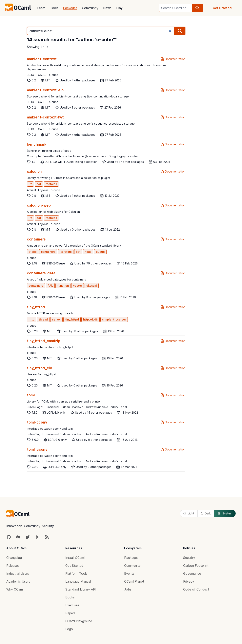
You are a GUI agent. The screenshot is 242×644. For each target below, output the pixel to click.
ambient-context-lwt (45, 117)
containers (36, 239)
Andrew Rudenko (97, 407)
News (107, 8)
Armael (31, 190)
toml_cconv (37, 449)
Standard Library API (81, 589)
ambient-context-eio (45, 90)
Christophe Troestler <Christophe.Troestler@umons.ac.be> (67, 156)
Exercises (72, 605)
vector (78, 286)
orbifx (114, 407)
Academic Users (18, 581)
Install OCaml (75, 558)
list (78, 252)
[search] (197, 8)
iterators (66, 252)
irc (30, 184)
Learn (41, 8)
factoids (51, 184)
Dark (206, 513)
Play (119, 8)
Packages (70, 8)
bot (39, 184)
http (32, 319)
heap (88, 252)
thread (43, 319)
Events (129, 573)
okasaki (92, 286)
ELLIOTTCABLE (37, 75)
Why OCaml (15, 589)
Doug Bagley (117, 156)
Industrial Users (18, 573)
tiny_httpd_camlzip (44, 341)
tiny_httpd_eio (40, 368)
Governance (192, 573)
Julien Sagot (35, 407)
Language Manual (78, 581)
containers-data (41, 273)
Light (189, 513)
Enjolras (43, 190)
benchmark (37, 144)
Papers (70, 613)
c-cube (54, 75)
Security (189, 558)
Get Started (222, 8)
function (63, 286)
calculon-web (39, 205)
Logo (69, 629)
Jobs (128, 589)
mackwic (78, 407)
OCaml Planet (134, 581)
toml (31, 395)
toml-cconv (37, 422)
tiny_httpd (36, 307)
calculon (34, 171)
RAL (50, 286)
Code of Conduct (196, 589)
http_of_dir (91, 319)
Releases (13, 566)
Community (90, 8)
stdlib (33, 252)
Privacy (189, 581)
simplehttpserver (114, 319)
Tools (54, 8)
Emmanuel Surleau (58, 407)
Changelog (14, 558)
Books (70, 597)
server (56, 319)
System (225, 513)
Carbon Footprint (196, 566)
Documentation (173, 59)
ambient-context (42, 59)
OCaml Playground (79, 621)
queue (100, 252)
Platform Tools (76, 573)
